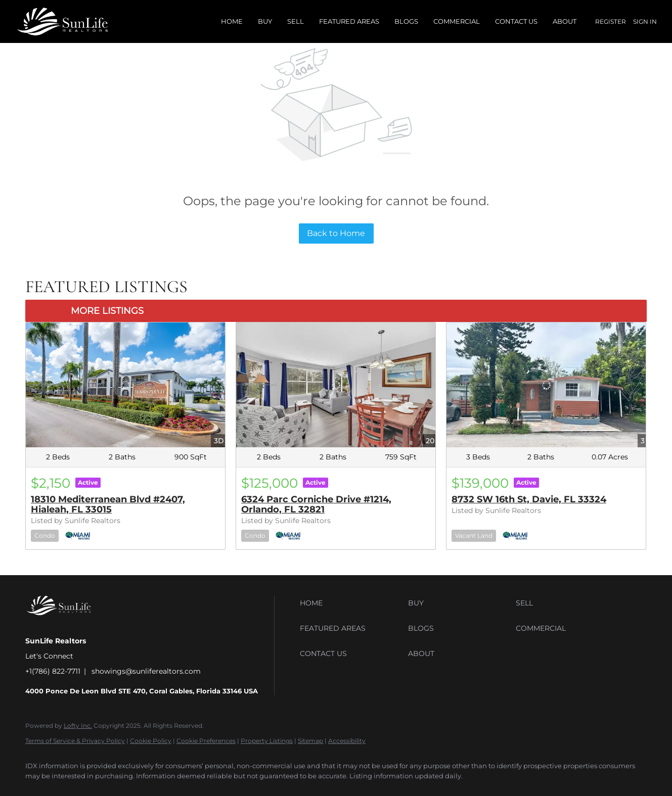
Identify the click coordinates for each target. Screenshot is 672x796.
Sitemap (310, 741)
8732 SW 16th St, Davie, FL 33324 (529, 499)
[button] (351, 603)
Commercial (457, 21)
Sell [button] (296, 21)
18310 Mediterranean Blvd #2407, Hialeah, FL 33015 (108, 504)
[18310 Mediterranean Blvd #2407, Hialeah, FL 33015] (125, 385)
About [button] (565, 21)
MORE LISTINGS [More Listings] (107, 311)
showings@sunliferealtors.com (146, 671)
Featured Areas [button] (349, 21)
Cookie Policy (151, 741)
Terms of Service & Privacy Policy (75, 741)
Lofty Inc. (78, 725)
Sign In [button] (645, 21)
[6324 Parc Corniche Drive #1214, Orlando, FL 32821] (336, 385)
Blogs (406, 21)
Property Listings (267, 741)
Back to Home (336, 233)
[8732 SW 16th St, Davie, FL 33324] (546, 385)
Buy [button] (265, 21)
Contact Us (516, 21)
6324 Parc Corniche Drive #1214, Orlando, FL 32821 (316, 504)
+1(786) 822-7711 (53, 671)
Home (232, 21)
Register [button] (611, 21)
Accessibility (347, 741)
